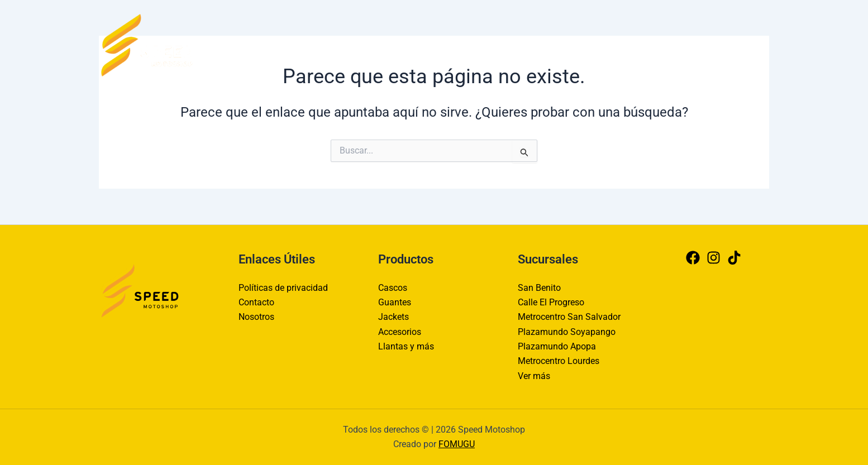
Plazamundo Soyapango (567, 332)
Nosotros (612, 44)
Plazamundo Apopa (557, 346)
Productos (668, 44)
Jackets (394, 317)
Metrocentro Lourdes (559, 361)
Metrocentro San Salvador (569, 317)
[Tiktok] (761, 45)
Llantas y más (406, 346)
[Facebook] (717, 45)
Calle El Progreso (551, 302)
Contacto (558, 44)
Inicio (511, 44)
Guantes (395, 302)
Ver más (534, 376)
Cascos (393, 288)
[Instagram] (739, 45)
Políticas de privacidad (283, 288)
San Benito (539, 288)
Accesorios (400, 332)
